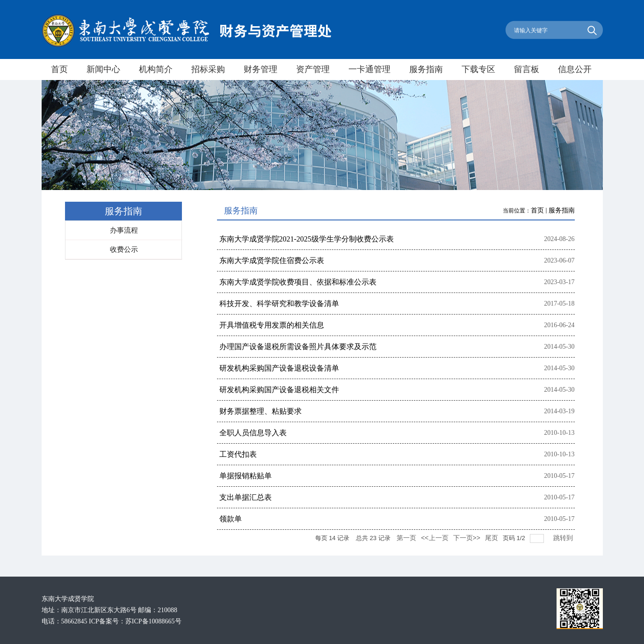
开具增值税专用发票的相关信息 (272, 325)
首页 (537, 210)
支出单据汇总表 (246, 497)
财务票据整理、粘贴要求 (260, 411)
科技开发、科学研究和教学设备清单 (279, 304)
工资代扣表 (238, 454)
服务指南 (562, 210)
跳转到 (564, 538)
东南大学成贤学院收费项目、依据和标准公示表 (298, 282)
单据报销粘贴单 (246, 476)
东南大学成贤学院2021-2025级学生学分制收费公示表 (307, 239)
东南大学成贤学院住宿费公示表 (272, 260)
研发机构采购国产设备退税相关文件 (279, 390)
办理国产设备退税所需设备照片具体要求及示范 (298, 347)
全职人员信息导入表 (253, 433)
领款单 (231, 519)
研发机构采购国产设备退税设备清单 (279, 368)
